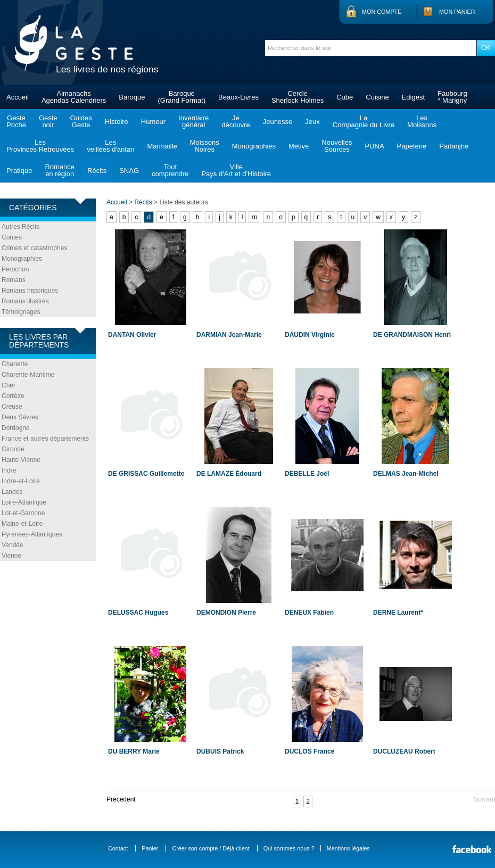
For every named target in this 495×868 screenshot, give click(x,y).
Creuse (12, 407)
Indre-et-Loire (21, 481)
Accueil (18, 97)
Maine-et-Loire (22, 524)
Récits (97, 171)
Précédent (121, 799)
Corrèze (13, 396)
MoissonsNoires (205, 146)
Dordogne (16, 428)
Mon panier (457, 12)
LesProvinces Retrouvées (40, 146)
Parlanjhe (454, 146)
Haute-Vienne (21, 460)
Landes (12, 492)
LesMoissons (422, 121)
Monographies (254, 146)
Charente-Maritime (28, 375)
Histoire (117, 122)
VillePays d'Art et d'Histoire (236, 170)
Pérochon (15, 269)
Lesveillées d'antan (110, 146)
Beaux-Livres (238, 97)
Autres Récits (20, 227)
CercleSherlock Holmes (298, 97)
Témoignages (21, 312)
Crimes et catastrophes (34, 248)
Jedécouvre (236, 121)
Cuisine (377, 97)
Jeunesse (278, 122)
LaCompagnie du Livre (364, 121)
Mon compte (382, 12)
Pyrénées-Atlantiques (32, 534)
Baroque (132, 97)
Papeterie (412, 146)
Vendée (13, 545)
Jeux (312, 122)
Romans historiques (30, 291)
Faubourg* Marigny (452, 97)
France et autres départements (45, 439)
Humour (153, 122)
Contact (118, 848)
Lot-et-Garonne (23, 513)
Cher (9, 385)
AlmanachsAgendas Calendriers (74, 97)
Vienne (11, 556)
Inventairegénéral (193, 121)
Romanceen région (60, 170)
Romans (14, 280)
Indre (9, 470)
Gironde (13, 449)
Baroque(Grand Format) (181, 97)
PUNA (374, 146)
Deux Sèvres (20, 417)
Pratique (19, 171)
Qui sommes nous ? (289, 848)
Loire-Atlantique (24, 502)
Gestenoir (48, 121)
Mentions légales (348, 848)
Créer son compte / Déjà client (211, 848)
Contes (12, 237)
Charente (15, 364)
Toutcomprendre (170, 170)
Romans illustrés (25, 301)
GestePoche (16, 121)
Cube (345, 97)
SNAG (129, 171)
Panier (150, 848)
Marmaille (162, 146)
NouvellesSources (337, 146)
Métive (299, 146)
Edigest (413, 97)
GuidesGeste (81, 121)
